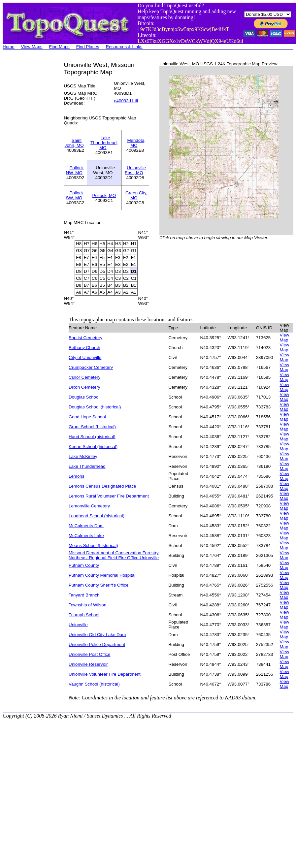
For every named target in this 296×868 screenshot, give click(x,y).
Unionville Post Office (89, 654)
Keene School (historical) (93, 447)
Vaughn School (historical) (94, 684)
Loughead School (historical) (97, 516)
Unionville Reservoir (88, 664)
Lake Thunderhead (87, 466)
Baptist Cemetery (85, 338)
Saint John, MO (74, 143)
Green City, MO (136, 195)
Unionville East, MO (135, 170)
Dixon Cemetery (84, 387)
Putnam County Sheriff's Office (99, 585)
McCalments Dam (86, 526)
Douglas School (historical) (95, 407)
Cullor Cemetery (84, 377)
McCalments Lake (86, 536)
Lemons (76, 476)
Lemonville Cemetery (89, 506)
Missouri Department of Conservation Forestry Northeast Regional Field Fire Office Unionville (114, 555)
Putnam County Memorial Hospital (102, 575)
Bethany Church (84, 348)
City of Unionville (85, 357)
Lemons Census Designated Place (102, 486)
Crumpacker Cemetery (91, 367)
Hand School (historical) (92, 437)
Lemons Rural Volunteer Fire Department (109, 496)
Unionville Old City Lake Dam (97, 635)
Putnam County (84, 565)
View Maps (32, 47)
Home (9, 47)
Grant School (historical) (92, 427)
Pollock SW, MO (75, 195)
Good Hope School (87, 417)
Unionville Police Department (97, 644)
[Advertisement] (29, 160)
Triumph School (84, 615)
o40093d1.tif (126, 101)
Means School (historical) (93, 546)
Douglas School (84, 397)
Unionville (78, 625)
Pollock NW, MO (75, 170)
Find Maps (59, 47)
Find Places (88, 47)
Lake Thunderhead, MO (104, 143)
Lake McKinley (83, 456)
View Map (285, 338)
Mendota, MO (136, 143)
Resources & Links (124, 47)
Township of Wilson (87, 605)
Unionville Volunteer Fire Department (105, 674)
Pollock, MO (104, 195)
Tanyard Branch (84, 595)
